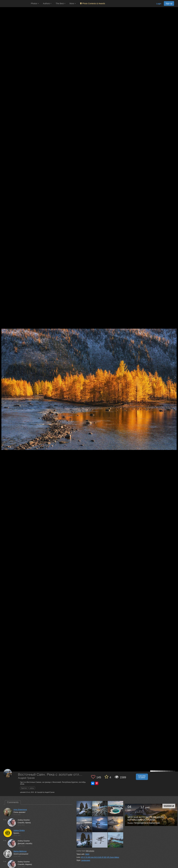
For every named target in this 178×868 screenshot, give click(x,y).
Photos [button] (35, 3)
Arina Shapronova (20, 810)
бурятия (24, 788)
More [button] (73, 3)
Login (159, 4)
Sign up (169, 3)
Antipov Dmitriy (19, 830)
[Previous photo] (3, 377)
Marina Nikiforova (20, 851)
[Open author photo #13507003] (84, 840)
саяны (32, 788)
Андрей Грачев (26, 778)
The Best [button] (60, 3)
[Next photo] (175, 377)
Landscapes (86, 860)
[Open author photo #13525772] (84, 824)
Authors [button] (47, 3)
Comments (13, 802)
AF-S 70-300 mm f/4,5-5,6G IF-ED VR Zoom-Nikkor (100, 857)
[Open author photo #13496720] (116, 840)
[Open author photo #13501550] (100, 840)
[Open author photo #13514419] (100, 824)
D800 (87, 854)
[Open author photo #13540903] (100, 809)
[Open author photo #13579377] (84, 809)
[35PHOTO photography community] (15, 4)
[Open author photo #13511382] (116, 824)
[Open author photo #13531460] (116, 809)
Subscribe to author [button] (142, 777)
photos (90, 851)
